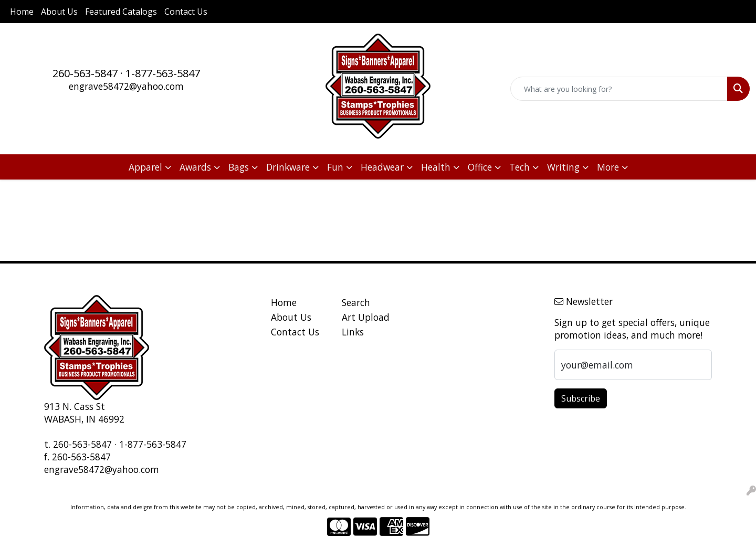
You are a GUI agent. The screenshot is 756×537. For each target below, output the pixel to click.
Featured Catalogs (121, 12)
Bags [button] (239, 167)
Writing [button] (563, 167)
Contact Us (186, 12)
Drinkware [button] (288, 167)
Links (353, 332)
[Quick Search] (619, 89)
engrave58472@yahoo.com (126, 86)
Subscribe (581, 398)
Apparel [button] (145, 167)
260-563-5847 (85, 73)
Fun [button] (335, 167)
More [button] (608, 167)
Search (356, 302)
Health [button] (436, 167)
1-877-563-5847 (163, 73)
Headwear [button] (382, 167)
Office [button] (480, 167)
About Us (59, 12)
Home (22, 12)
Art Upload (366, 317)
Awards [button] (195, 167)
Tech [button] (519, 167)
